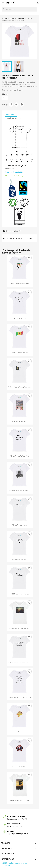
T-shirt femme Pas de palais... (20, 491)
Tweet (16, 105)
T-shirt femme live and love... (20, 801)
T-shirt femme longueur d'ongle (19, 697)
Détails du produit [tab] (14, 118)
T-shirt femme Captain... (19, 766)
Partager (11, 105)
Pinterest (22, 105)
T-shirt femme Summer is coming (20, 732)
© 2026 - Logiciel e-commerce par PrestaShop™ (14, 864)
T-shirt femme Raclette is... (20, 594)
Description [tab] (11, 114)
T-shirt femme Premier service (19, 284)
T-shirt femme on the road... (19, 628)
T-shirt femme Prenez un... (19, 559)
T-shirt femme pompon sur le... (20, 663)
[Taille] (5, 98)
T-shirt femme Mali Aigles (19, 353)
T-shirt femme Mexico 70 (19, 422)
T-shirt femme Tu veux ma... (20, 456)
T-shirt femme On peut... (19, 318)
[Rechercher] (19, 9)
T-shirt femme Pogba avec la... (19, 387)
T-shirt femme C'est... (20, 525)
